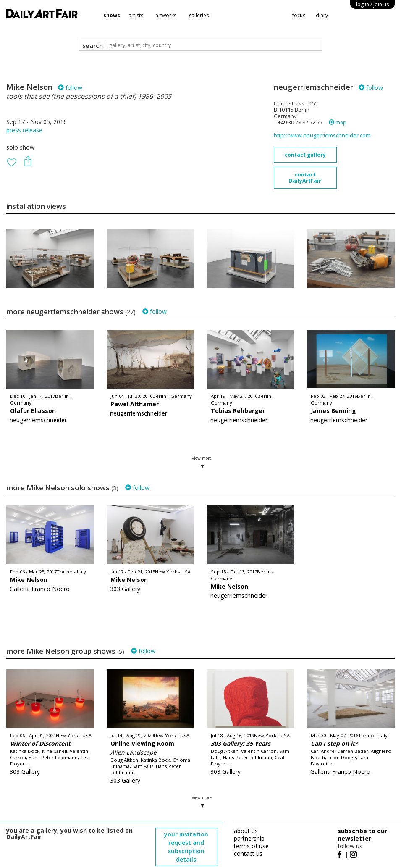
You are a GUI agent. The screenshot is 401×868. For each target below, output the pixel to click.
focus (299, 15)
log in (372, 4)
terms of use (251, 846)
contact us (248, 854)
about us (246, 831)
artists (136, 15)
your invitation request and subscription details (186, 847)
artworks (166, 15)
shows (112, 15)
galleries (199, 15)
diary (322, 15)
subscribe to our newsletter (362, 835)
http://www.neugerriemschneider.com (322, 135)
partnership (249, 838)
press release (24, 130)
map (338, 122)
